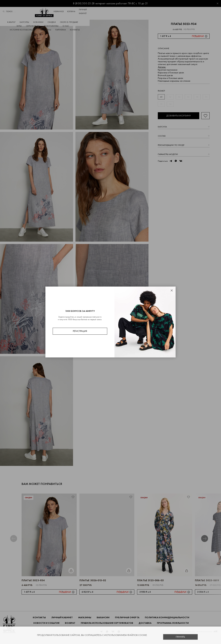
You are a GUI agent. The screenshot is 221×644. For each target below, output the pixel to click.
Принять (180, 637)
